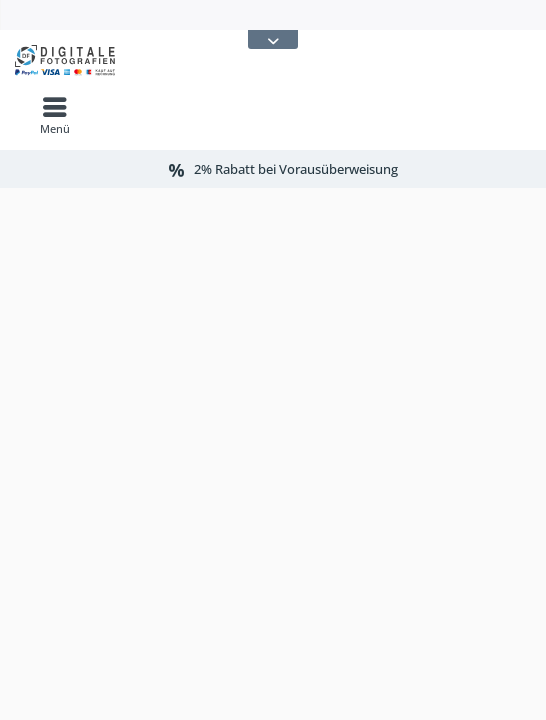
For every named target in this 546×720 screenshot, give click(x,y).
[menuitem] (54, 115)
